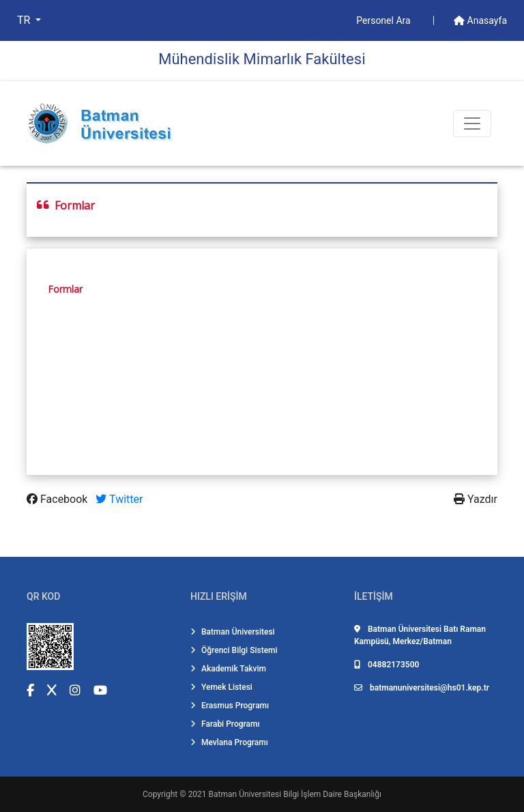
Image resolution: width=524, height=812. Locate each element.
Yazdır (476, 499)
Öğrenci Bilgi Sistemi (234, 650)
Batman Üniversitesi (233, 632)
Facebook (58, 499)
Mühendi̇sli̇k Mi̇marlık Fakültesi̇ (262, 59)
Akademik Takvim (228, 669)
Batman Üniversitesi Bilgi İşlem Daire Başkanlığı (295, 794)
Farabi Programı (225, 724)
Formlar (65, 289)
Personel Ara (384, 20)
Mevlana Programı (229, 742)
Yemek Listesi (221, 687)
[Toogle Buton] (472, 124)
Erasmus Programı (230, 706)
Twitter (119, 499)
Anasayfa (480, 20)
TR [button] (25, 20)
